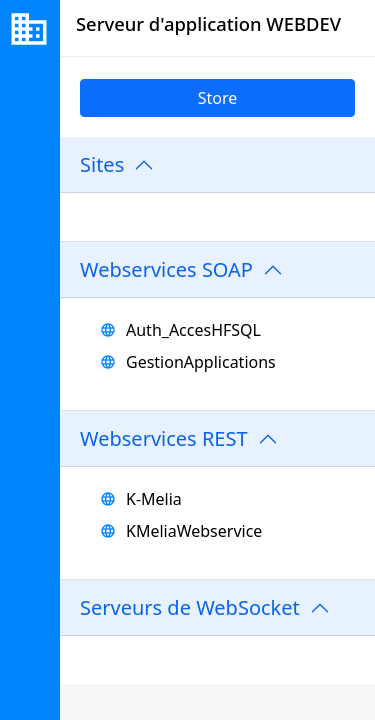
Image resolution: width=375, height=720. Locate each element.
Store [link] (218, 98)
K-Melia (154, 499)
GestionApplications (201, 362)
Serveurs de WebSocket (190, 607)
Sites (102, 164)
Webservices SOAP (166, 269)
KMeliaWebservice (194, 531)
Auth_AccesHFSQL (193, 330)
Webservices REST (164, 438)
